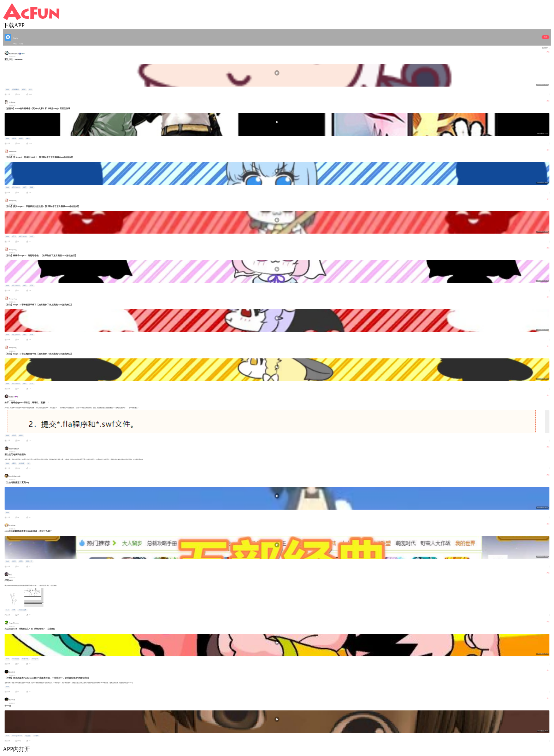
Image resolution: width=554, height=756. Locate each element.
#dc (29, 463)
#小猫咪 (36, 736)
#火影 (21, 139)
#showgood (35, 659)
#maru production (17, 736)
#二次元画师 (23, 610)
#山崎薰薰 (16, 89)
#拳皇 (28, 139)
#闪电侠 (22, 463)
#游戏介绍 (29, 561)
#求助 (14, 435)
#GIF (30, 89)
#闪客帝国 (25, 659)
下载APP (14, 25)
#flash (7, 89)
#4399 (14, 561)
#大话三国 (16, 659)
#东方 (25, 187)
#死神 (14, 139)
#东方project (16, 187)
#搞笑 (32, 187)
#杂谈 (21, 435)
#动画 (24, 89)
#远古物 (28, 736)
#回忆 (21, 561)
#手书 (14, 236)
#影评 (14, 463)
